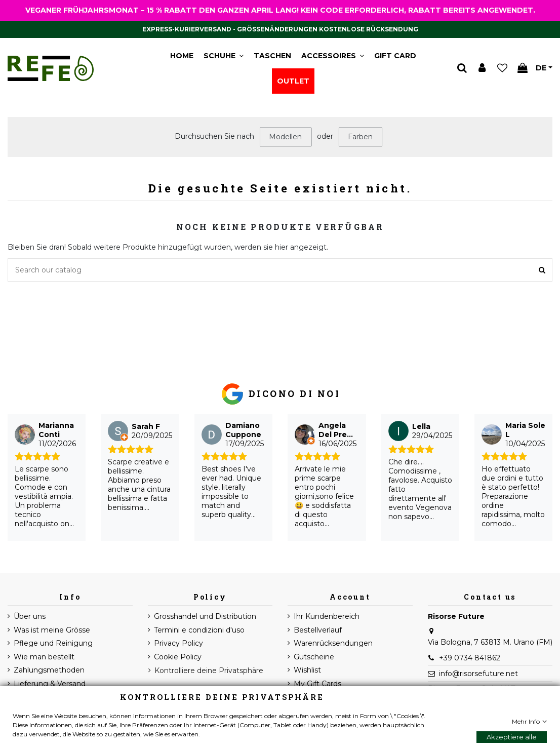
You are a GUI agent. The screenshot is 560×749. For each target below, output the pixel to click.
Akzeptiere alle (512, 737)
